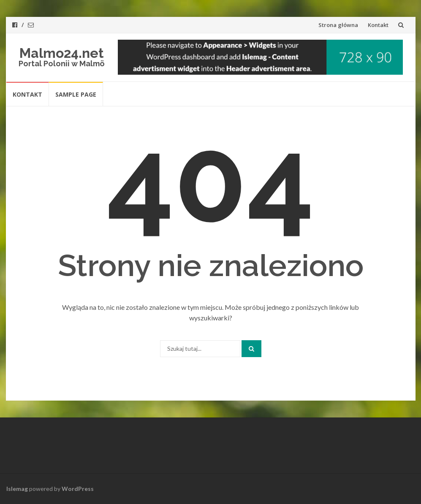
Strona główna (338, 25)
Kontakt (378, 25)
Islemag (17, 489)
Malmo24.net (62, 53)
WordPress (78, 489)
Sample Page (76, 94)
